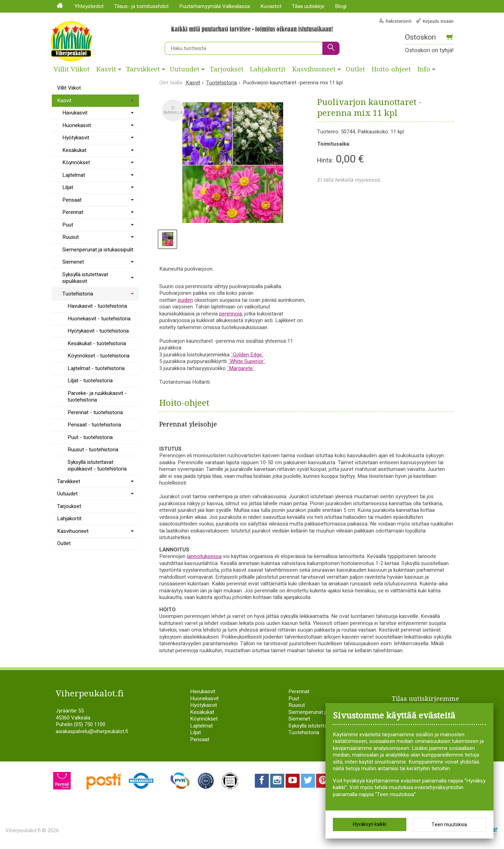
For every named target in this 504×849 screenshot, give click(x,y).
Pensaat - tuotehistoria (94, 425)
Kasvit (106, 69)
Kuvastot (271, 6)
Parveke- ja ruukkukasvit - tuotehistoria (97, 397)
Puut (68, 225)
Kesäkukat (74, 150)
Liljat (68, 187)
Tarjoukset (227, 69)
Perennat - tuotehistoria (95, 412)
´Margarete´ (241, 368)
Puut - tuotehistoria (90, 437)
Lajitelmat (74, 175)
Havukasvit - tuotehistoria (97, 306)
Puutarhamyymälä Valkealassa (215, 6)
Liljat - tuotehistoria (90, 381)
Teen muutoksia (449, 825)
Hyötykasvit (76, 138)
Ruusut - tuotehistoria (93, 450)
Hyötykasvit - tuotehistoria (98, 331)
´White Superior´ (247, 361)
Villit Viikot (72, 69)
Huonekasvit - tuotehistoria (99, 319)
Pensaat (72, 200)
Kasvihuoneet (314, 69)
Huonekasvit (77, 125)
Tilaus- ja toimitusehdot (141, 6)
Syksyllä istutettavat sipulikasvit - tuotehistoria (97, 466)
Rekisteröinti (399, 21)
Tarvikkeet (143, 69)
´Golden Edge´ (247, 355)
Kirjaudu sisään (438, 21)
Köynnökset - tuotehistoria (99, 356)
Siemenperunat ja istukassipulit (98, 250)
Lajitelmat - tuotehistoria (96, 368)
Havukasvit (75, 113)
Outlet (355, 69)
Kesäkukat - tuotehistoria (97, 343)
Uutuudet (185, 69)
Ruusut (71, 237)
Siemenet (73, 262)
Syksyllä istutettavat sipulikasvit (85, 278)
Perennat (73, 212)
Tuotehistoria (78, 294)
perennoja (230, 314)
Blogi (341, 6)
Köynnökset (76, 162)
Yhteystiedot (89, 6)
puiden (185, 300)
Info (424, 69)
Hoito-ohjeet (391, 69)
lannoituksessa (204, 556)
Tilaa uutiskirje (308, 6)
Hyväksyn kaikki (370, 824)
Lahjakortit (268, 69)
